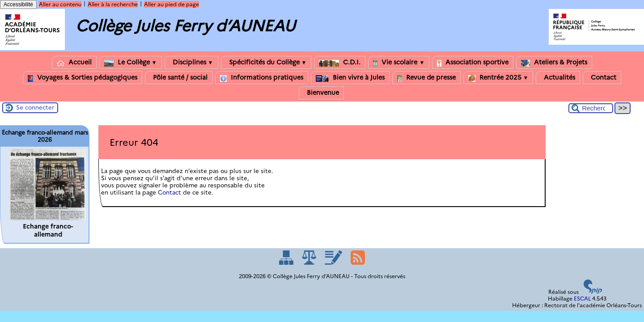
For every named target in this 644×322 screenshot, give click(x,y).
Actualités (558, 78)
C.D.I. (340, 62)
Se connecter (35, 107)
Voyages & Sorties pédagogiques (83, 78)
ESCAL (582, 299)
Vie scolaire (399, 62)
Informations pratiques (262, 78)
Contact (602, 78)
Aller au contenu (60, 4)
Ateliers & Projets (554, 62)
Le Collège (131, 62)
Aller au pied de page (172, 4)
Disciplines (191, 62)
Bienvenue (321, 93)
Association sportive (473, 62)
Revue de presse (426, 78)
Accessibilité (18, 4)
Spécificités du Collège (266, 62)
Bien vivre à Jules (350, 78)
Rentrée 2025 (498, 78)
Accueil (74, 62)
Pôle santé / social (179, 78)
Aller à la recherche (113, 4)
